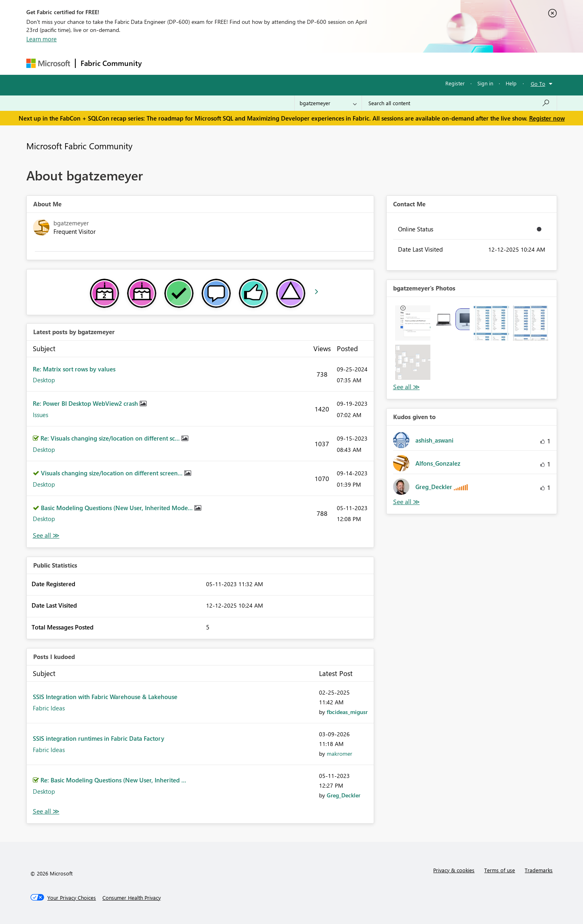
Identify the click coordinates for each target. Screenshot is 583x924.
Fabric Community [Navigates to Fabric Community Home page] (111, 63)
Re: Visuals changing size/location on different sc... (111, 438)
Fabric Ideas (49, 708)
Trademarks (539, 870)
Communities (265, 63)
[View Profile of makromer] (339, 753)
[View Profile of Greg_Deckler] (344, 795)
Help (511, 83)
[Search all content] (459, 103)
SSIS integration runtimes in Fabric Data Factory (99, 738)
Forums (160, 63)
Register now (547, 118)
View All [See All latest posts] (46, 535)
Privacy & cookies (454, 870)
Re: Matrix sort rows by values (74, 369)
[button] (413, 323)
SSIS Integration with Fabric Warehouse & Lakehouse (105, 697)
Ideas (229, 63)
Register (455, 83)
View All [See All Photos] (406, 387)
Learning (332, 63)
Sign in (485, 83)
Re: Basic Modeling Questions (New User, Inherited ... (113, 780)
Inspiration (196, 63)
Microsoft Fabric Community (79, 146)
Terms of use (500, 870)
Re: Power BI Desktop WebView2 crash (86, 403)
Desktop (44, 380)
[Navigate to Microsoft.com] (48, 63)
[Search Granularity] (328, 103)
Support (367, 63)
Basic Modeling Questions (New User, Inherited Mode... (118, 508)
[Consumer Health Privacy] (132, 898)
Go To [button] (538, 84)
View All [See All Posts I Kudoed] (46, 811)
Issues (40, 415)
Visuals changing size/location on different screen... (113, 473)
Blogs (301, 63)
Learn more (41, 39)
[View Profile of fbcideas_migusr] (347, 712)
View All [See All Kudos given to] (406, 502)
